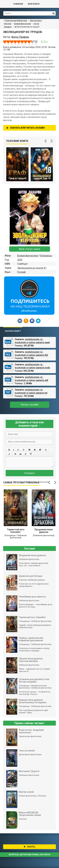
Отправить (29, 473)
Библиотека (5, 4)
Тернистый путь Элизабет (16, 531)
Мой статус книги (29, 249)
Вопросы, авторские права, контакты (30, 855)
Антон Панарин (20, 37)
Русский (21, 272)
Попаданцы (46, 256)
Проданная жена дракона (44, 531)
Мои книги (34, 4)
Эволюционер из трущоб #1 (32, 268)
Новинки (18, 4)
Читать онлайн (30, 405)
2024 (20, 260)
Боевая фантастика (28, 256)
